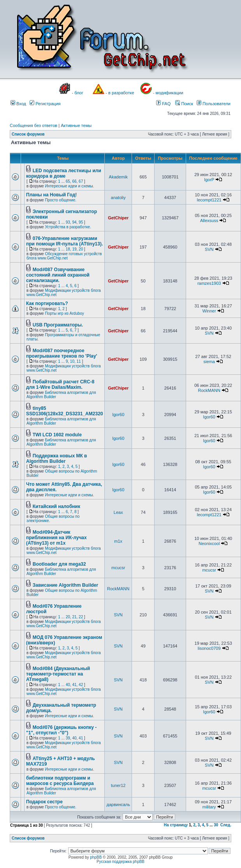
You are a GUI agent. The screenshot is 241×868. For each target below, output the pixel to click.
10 (72, 361)
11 (79, 361)
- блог (78, 93)
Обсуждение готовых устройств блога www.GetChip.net (64, 256)
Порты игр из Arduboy (64, 313)
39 (68, 738)
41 (74, 685)
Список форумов (28, 134)
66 (74, 181)
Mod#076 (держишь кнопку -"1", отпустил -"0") (61, 730)
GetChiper (118, 218)
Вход (18, 104)
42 (81, 685)
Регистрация (45, 104)
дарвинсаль (118, 804)
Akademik (118, 177)
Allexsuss (209, 221)
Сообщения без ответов (33, 125)
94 (74, 222)
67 (81, 181)
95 (81, 222)
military (209, 807)
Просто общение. (61, 200)
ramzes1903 (209, 283)
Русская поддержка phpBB (120, 862)
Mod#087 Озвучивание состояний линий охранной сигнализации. (58, 275)
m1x (118, 541)
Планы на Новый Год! (51, 195)
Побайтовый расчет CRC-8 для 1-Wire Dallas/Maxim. (60, 385)
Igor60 (118, 415)
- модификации (168, 93)
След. (226, 825)
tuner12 (118, 785)
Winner (209, 311)
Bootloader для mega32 (59, 564)
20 (81, 249)
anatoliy (118, 198)
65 (68, 181)
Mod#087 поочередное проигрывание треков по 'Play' (62, 353)
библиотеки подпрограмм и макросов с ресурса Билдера (60, 781)
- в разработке (120, 93)
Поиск (184, 104)
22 (81, 617)
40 (68, 685)
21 (74, 617)
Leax (118, 512)
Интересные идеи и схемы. (69, 186)
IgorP (209, 180)
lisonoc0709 (209, 648)
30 (216, 825)
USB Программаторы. (58, 325)
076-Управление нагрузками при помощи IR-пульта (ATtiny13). (64, 241)
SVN (209, 249)
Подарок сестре (44, 802)
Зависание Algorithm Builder (65, 585)
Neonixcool (209, 543)
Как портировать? (47, 303)
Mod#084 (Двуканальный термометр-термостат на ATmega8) (58, 674)
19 (74, 249)
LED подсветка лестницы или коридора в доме (64, 173)
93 (68, 222)
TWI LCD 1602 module (57, 435)
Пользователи (214, 104)
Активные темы (76, 125)
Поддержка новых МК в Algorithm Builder (56, 459)
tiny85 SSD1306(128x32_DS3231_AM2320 (64, 411)
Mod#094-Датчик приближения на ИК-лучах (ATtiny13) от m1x (56, 538)
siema (209, 362)
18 (68, 249)
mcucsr (118, 568)
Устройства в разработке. (68, 227)
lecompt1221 (209, 200)
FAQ (163, 104)
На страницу (176, 825)
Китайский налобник (56, 506)
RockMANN (209, 390)
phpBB (96, 857)
